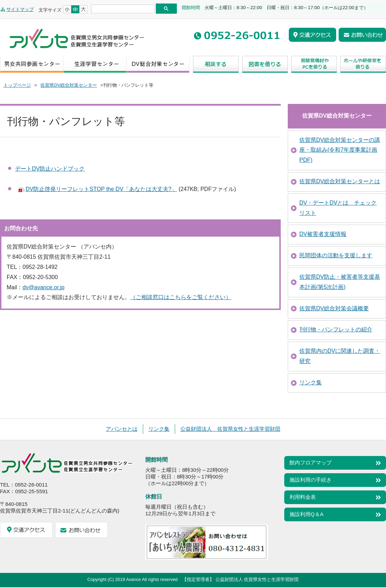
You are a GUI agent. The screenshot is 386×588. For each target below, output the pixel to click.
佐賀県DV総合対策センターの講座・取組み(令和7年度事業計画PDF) (340, 150)
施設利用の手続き (311, 480)
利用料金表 (303, 497)
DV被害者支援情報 (323, 234)
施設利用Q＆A (307, 514)
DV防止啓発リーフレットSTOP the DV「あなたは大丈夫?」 (101, 189)
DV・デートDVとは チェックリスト (338, 208)
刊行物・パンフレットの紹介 (336, 329)
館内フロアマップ (311, 463)
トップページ (17, 85)
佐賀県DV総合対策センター (69, 85)
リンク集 (311, 382)
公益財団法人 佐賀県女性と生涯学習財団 (230, 429)
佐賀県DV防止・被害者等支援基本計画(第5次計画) (340, 282)
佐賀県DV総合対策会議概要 (334, 308)
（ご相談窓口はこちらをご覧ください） (181, 297)
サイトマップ (20, 9)
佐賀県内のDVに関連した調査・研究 (340, 356)
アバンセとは (122, 429)
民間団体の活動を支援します (336, 255)
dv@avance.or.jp (43, 287)
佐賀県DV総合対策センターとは (340, 181)
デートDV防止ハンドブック (50, 169)
